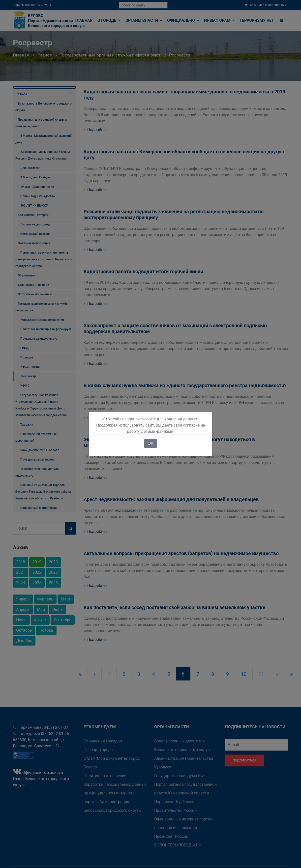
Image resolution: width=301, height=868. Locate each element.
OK (150, 443)
